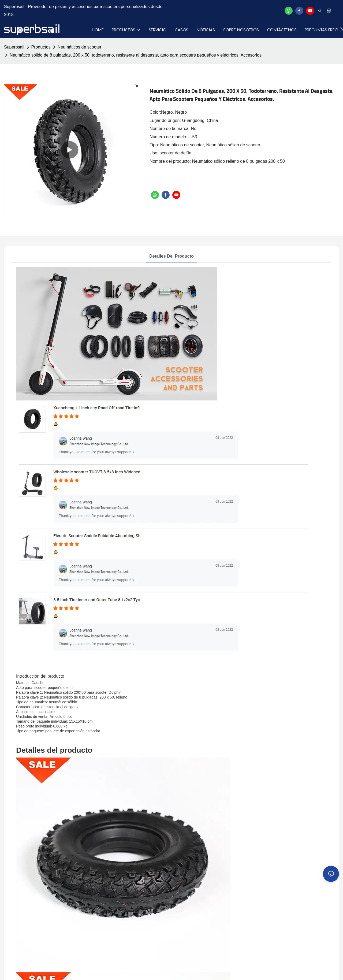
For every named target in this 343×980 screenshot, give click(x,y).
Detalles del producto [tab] (171, 256)
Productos (41, 47)
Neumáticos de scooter (80, 47)
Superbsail (14, 47)
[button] (342, 30)
